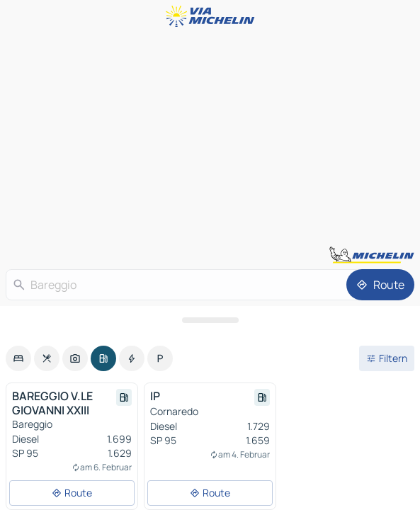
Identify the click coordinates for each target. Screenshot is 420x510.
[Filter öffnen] (387, 358)
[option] (18, 358)
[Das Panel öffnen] (210, 320)
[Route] (380, 285)
